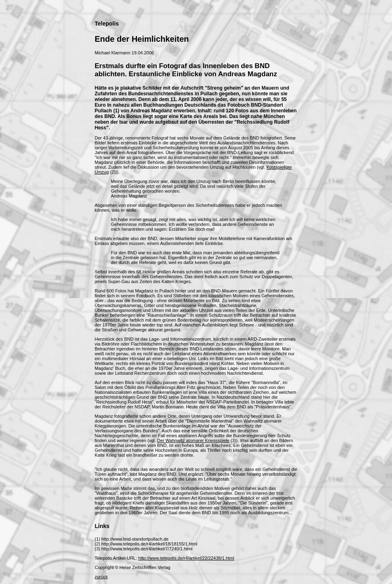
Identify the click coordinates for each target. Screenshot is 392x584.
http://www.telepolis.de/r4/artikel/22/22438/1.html (186, 558)
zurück (101, 577)
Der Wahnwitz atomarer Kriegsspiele (193, 440)
